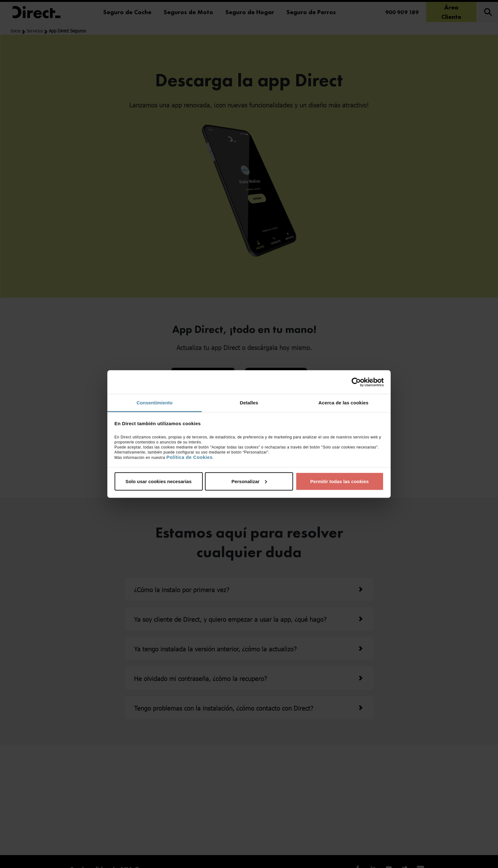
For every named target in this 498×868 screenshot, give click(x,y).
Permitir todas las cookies (340, 481)
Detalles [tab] (249, 403)
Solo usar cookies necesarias (158, 481)
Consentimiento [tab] (155, 403)
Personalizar (249, 481)
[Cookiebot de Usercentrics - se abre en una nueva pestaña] (356, 382)
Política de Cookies (189, 457)
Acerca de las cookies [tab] (344, 403)
